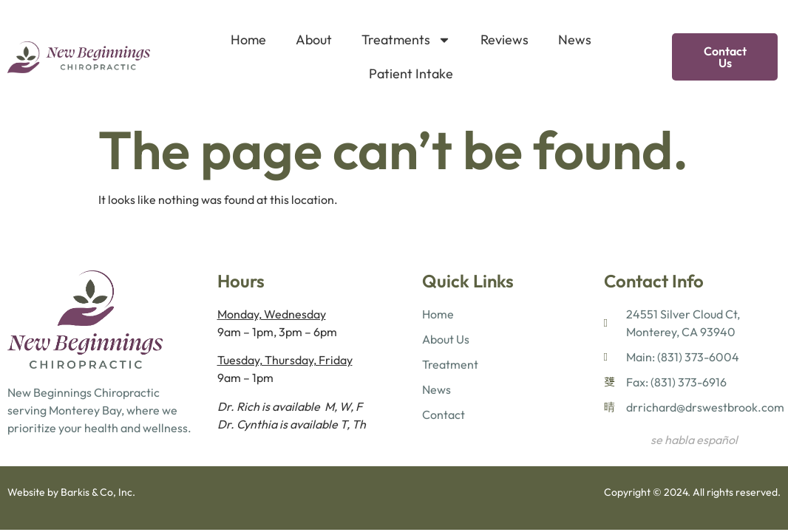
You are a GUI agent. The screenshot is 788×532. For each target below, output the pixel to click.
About (314, 40)
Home (248, 40)
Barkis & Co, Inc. (98, 492)
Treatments (406, 40)
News (575, 40)
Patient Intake (411, 74)
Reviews (505, 40)
